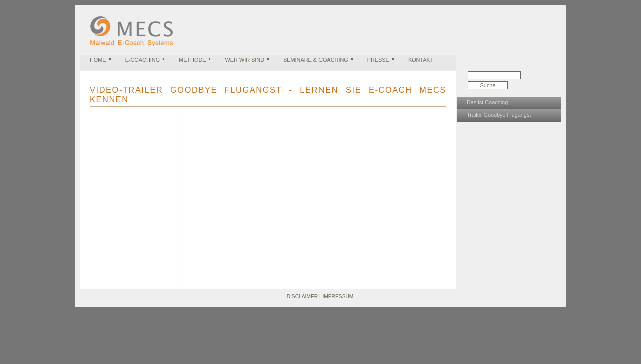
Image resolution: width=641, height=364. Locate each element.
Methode (192, 60)
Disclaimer (302, 297)
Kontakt (421, 60)
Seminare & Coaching (316, 60)
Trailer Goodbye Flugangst (499, 115)
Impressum (338, 297)
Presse (378, 60)
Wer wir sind (245, 60)
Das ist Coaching (487, 102)
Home (98, 60)
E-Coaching (142, 60)
